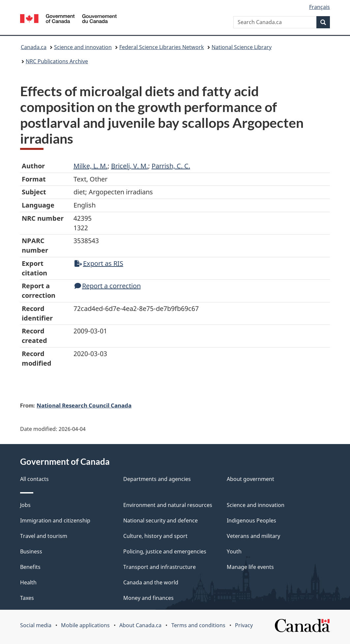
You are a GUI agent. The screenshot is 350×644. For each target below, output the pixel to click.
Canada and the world (151, 582)
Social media (36, 625)
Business (31, 551)
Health (28, 582)
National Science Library (242, 47)
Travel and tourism (44, 536)
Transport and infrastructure (160, 567)
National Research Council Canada (84, 405)
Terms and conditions (198, 625)
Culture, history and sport (155, 536)
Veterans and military (253, 536)
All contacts (34, 479)
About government (250, 479)
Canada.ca (34, 47)
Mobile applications (85, 625)
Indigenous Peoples (251, 520)
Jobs (25, 505)
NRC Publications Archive (57, 61)
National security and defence (160, 520)
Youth (234, 551)
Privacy (244, 625)
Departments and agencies (157, 479)
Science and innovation (83, 47)
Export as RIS (99, 263)
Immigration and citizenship (55, 520)
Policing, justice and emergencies (165, 551)
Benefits (30, 567)
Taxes (27, 598)
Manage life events (250, 567)
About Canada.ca (140, 625)
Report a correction (108, 286)
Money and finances (148, 598)
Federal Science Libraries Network (162, 47)
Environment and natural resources (168, 505)
